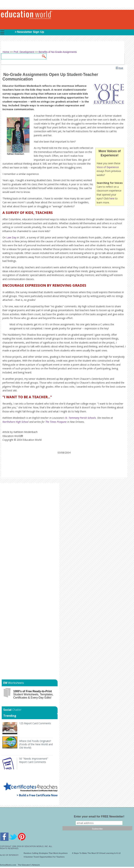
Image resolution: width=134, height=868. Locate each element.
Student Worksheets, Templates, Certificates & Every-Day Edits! (33, 694)
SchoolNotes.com (8, 865)
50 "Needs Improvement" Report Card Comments (34, 760)
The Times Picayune (56, 422)
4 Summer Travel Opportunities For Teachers (44, 857)
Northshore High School (16, 422)
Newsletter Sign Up (31, 32)
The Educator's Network (29, 865)
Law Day (11, 237)
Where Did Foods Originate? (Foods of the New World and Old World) (36, 744)
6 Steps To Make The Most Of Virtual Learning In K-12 (96, 853)
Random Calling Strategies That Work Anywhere (46, 853)
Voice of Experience (108, 167)
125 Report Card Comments (35, 723)
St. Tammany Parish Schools (80, 418)
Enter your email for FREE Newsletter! (99, 816)
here (112, 198)
